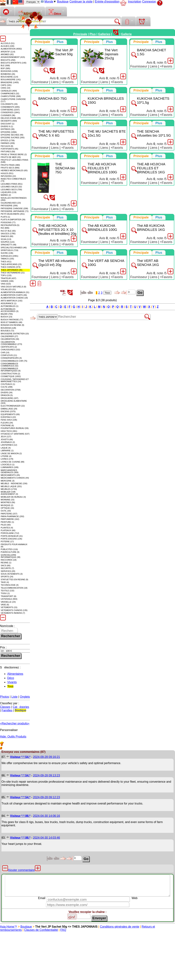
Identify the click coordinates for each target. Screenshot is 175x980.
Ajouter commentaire (21, 870)
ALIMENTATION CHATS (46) (14, 295)
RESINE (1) (6, 563)
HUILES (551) (7, 173)
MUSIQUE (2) (7, 505)
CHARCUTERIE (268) (11, 96)
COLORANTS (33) (9, 104)
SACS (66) (6, 565)
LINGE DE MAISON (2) (11, 453)
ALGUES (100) (8, 46)
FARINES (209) (8, 143)
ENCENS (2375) (8, 411)
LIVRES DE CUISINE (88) (13, 462)
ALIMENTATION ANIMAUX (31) (15, 292)
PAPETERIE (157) (9, 514)
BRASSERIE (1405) (10, 82)
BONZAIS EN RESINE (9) (12, 325)
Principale (80, 34)
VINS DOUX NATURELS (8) (13, 287)
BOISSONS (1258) (9, 71)
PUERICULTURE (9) (10, 552)
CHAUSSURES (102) (10, 350)
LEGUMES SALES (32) (11, 187)
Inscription (135, 2)
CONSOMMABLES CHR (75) (14, 361)
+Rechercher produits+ (15, 723)
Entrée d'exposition (107, 2)
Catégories (21, 707)
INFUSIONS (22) (8, 176)
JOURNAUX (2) (8, 442)
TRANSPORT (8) (8, 596)
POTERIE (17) (7, 541)
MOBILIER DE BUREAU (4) (13, 497)
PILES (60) (6, 525)
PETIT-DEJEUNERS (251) (13, 214)
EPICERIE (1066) (9, 132)
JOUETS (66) (7, 439)
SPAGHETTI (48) (9, 245)
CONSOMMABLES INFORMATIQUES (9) (11, 370)
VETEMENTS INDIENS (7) (13, 613)
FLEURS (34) (7, 423)
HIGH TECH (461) (9, 431)
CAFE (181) (6, 85)
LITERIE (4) (6, 456)
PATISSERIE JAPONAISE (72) (15, 211)
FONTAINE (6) (7, 425)
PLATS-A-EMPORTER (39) (13, 220)
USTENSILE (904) (9, 599)
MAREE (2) (6, 195)
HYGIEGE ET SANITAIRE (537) (15, 434)
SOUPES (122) (8, 242)
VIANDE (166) (7, 281)
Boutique (63, 2)
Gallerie (126, 34)
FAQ (63, 930)
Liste (15, 697)
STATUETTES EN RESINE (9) (14, 579)
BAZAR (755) (7, 314)
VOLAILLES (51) (8, 289)
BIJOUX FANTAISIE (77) (12, 320)
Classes (5, 707)
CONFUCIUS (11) (9, 355)
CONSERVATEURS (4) (11, 358)
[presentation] (42, 42)
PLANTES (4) (7, 528)
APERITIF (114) (8, 52)
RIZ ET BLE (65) (8, 231)
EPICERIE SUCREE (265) (13, 138)
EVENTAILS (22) (8, 417)
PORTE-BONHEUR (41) (12, 536)
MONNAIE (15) (8, 500)
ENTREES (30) (8, 129)
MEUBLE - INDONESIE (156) (14, 483)
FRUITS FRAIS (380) (10, 165)
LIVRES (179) (7, 459)
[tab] (42, 42)
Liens (55, 82)
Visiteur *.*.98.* (20, 816)
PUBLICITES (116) (9, 549)
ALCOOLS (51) (8, 43)
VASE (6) (5, 605)
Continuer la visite (81, 2)
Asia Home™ (9, 927)
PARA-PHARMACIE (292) (12, 516)
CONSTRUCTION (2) (10, 374)
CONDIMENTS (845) (10, 107)
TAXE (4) (5, 582)
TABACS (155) (7, 259)
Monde (49, 2)
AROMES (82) (7, 54)
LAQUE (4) (6, 448)
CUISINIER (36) (8, 115)
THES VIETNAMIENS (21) (13, 273)
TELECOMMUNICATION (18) (14, 588)
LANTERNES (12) (9, 445)
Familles (7, 710)
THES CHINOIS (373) (11, 267)
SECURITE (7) (7, 568)
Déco (55, 12)
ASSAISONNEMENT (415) (13, 57)
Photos (5, 697)
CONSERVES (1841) (10, 112)
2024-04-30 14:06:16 (47, 816)
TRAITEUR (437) (8, 278)
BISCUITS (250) (8, 60)
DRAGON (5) (7, 395)
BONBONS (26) (8, 74)
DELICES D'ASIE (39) (11, 118)
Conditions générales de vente (120, 927)
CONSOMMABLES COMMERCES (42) (10, 365)
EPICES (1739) (8, 140)
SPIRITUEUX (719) (9, 250)
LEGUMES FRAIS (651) (12, 184)
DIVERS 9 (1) (7, 126)
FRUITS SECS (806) (10, 168)
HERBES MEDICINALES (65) (14, 170)
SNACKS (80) (7, 236)
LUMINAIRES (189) (10, 467)
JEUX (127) (6, 437)
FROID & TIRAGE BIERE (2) (14, 154)
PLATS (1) (5, 217)
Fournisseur (40, 82)
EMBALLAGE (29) (9, 409)
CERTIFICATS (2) (9, 347)
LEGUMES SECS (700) (11, 190)
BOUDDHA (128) (8, 328)
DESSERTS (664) (9, 121)
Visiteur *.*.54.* (20, 757)
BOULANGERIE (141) (11, 79)
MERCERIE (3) (8, 481)
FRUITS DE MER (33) (11, 157)
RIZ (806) (5, 228)
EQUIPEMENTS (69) (10, 414)
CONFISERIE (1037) (10, 110)
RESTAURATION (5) (10, 225)
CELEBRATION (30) (10, 339)
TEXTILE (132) (8, 591)
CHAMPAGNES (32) (10, 93)
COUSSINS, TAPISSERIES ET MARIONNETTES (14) (15, 380)
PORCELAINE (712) (10, 533)
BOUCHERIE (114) (9, 77)
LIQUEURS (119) (9, 192)
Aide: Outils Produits (13, 737)
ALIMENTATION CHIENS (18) (14, 298)
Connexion (149, 2)
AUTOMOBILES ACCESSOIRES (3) (10, 310)
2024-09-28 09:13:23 (47, 775)
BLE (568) (5, 65)
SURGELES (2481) (9, 256)
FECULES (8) (7, 146)
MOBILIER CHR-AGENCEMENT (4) (9, 493)
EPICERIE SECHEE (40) (12, 135)
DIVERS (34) (7, 393)
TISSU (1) (5, 593)
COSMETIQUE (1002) (11, 376)
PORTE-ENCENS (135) (11, 539)
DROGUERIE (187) (10, 398)
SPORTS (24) (7, 577)
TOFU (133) (6, 275)
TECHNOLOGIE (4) (10, 585)
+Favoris (67, 82)
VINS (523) (6, 284)
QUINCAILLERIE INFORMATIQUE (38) (11, 556)
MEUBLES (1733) (9, 489)
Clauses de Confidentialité (41, 930)
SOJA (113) (6, 239)
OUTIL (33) (6, 511)
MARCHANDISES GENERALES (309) (10, 471)
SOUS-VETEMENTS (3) (12, 574)
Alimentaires (15, 674)
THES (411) (6, 262)
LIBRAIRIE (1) (7, 451)
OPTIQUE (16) (7, 508)
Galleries (104, 34)
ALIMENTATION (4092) (11, 49)
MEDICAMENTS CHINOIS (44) (15, 478)
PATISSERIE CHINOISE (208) (14, 208)
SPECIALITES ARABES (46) (14, 248)
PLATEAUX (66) (8, 530)
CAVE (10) (6, 88)
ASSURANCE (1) (9, 303)
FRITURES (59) (8, 152)
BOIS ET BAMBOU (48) (12, 322)
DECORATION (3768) (11, 390)
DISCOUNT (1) (8, 124)
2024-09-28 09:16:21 (47, 757)
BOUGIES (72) (7, 331)
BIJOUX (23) (6, 317)
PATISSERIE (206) (9, 206)
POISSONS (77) (8, 222)
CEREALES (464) (9, 91)
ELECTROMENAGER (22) (13, 406)
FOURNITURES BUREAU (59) (15, 428)
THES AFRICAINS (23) (11, 264)
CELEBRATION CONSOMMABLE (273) (11, 343)
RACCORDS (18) (9, 560)
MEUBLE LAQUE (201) (11, 486)
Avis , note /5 (60, 78)
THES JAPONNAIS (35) (12, 270)
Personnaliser (9, 730)
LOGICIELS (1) (8, 465)
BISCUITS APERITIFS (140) (14, 63)
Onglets (25, 697)
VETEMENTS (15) (9, 607)
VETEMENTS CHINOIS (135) (14, 610)
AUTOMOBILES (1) (10, 306)
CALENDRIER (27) (9, 336)
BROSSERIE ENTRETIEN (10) (15, 334)
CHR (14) (5, 352)
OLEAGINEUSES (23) (11, 203)
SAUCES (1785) (8, 234)
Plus (93, 34)
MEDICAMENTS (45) (10, 475)
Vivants (12, 682)
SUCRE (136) (7, 253)
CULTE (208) (7, 387)
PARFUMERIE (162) (10, 519)
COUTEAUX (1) (8, 384)
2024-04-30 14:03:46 (47, 838)
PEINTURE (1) (7, 522)
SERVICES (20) (8, 571)
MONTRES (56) (8, 502)
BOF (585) (5, 68)
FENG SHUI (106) (9, 420)
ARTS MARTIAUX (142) (12, 301)
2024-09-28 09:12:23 (47, 797)
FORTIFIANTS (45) (9, 149)
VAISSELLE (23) (8, 602)
